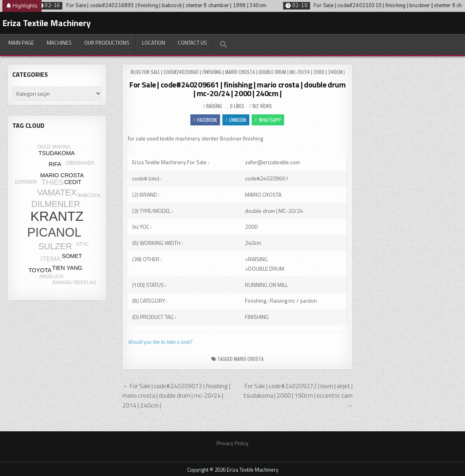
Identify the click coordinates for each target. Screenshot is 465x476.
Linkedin (236, 120)
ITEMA (50, 259)
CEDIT (73, 182)
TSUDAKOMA (56, 153)
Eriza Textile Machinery (46, 23)
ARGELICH (51, 277)
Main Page (21, 43)
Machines (59, 43)
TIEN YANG (67, 268)
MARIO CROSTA (249, 359)
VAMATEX (57, 192)
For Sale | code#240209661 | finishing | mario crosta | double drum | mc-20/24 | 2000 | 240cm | (238, 89)
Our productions (107, 43)
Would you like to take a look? (160, 342)
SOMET (72, 256)
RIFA (55, 164)
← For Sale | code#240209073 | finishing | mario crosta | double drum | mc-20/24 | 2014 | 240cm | (176, 396)
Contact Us (192, 43)
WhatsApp (268, 120)
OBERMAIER (80, 163)
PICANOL (54, 232)
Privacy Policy (232, 443)
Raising (214, 106)
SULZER (55, 246)
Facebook (205, 120)
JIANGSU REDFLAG (74, 283)
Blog (136, 72)
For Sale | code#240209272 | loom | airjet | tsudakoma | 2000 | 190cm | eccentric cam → (298, 396)
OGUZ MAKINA (54, 147)
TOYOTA (40, 270)
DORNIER (26, 182)
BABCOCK (89, 195)
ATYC (83, 244)
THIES (52, 182)
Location (154, 43)
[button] (223, 45)
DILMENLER (56, 204)
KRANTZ (57, 216)
